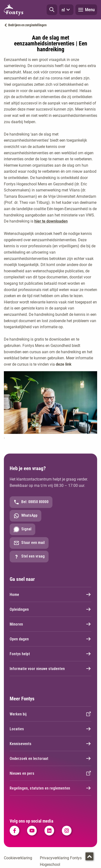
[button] (52, 10)
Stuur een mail (29, 543)
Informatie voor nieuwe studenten (50, 669)
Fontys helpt (50, 654)
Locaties (50, 729)
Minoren (50, 624)
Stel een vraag (29, 557)
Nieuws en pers (50, 773)
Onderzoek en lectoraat (50, 758)
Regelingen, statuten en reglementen (50, 788)
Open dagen (50, 639)
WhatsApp (25, 516)
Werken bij (50, 714)
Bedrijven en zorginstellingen (27, 25)
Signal (22, 529)
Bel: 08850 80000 (31, 502)
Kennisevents (50, 744)
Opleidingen (50, 609)
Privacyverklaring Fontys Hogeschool (61, 861)
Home (50, 594)
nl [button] (66, 10)
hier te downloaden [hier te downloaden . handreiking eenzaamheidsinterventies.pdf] (51, 221)
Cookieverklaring (18, 858)
